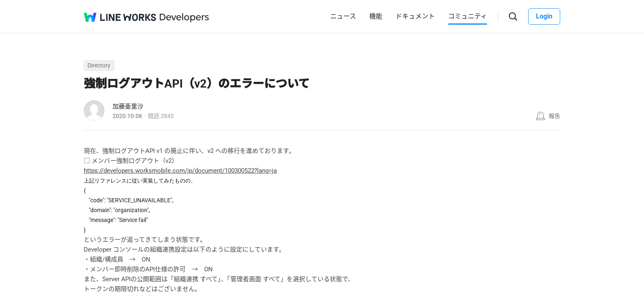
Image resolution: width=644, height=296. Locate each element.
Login (544, 16)
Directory (99, 65)
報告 (554, 116)
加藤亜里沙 (128, 106)
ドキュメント (415, 16)
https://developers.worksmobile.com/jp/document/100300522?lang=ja (180, 171)
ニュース (343, 16)
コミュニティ (468, 16)
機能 (376, 16)
